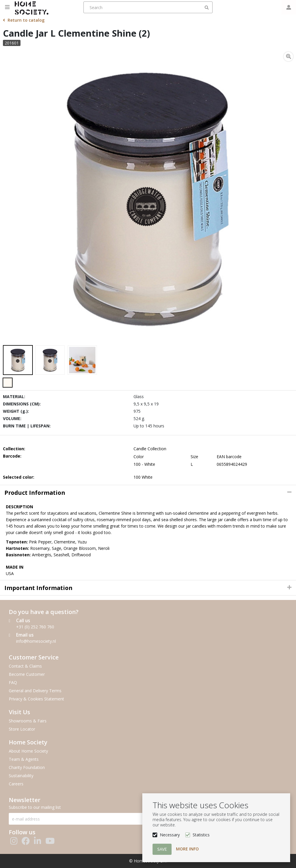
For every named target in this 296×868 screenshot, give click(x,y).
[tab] (148, 493)
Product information (35, 493)
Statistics (201, 835)
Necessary (170, 835)
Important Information (38, 588)
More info (187, 849)
